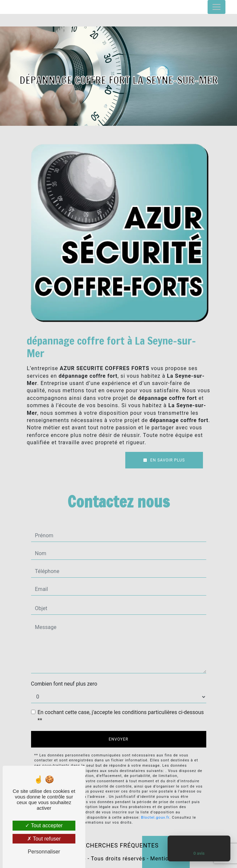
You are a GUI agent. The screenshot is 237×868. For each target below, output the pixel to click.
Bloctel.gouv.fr (155, 818)
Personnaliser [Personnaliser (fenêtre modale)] (44, 852)
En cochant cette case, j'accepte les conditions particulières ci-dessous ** (121, 716)
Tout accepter (44, 825)
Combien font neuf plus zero (64, 684)
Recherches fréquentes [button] (118, 845)
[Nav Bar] (217, 7)
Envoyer (118, 739)
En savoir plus (164, 460)
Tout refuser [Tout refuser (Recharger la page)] (44, 839)
